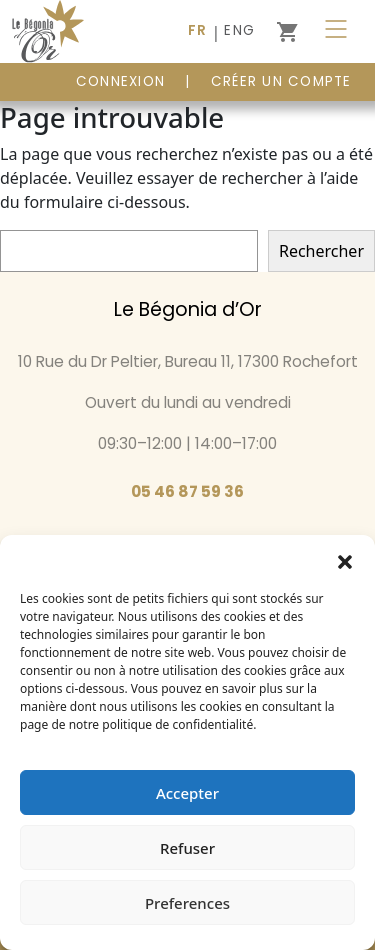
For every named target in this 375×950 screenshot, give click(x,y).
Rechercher (321, 251)
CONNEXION (120, 81)
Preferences (187, 903)
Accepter (187, 793)
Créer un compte (281, 81)
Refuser (187, 848)
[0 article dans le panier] (287, 32)
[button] (345, 560)
